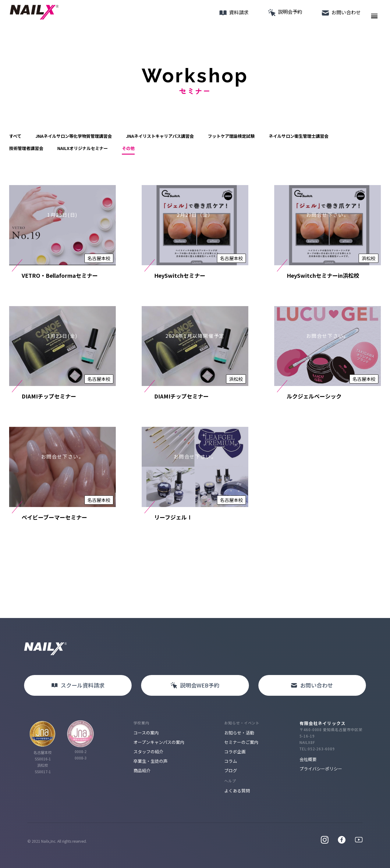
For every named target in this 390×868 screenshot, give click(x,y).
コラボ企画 (235, 752)
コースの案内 (146, 733)
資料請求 (228, 17)
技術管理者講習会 (26, 148)
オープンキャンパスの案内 (159, 742)
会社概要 (308, 759)
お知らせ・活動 (239, 733)
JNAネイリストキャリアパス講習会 (160, 136)
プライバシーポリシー (321, 769)
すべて (15, 136)
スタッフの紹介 (148, 752)
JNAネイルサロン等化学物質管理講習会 (74, 136)
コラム (231, 761)
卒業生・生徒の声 (151, 761)
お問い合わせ (335, 17)
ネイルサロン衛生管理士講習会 (299, 136)
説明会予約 (279, 16)
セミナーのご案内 (241, 742)
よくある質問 (237, 791)
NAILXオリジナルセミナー (83, 148)
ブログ (231, 770)
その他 (128, 148)
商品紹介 (142, 770)
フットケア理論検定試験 (231, 136)
